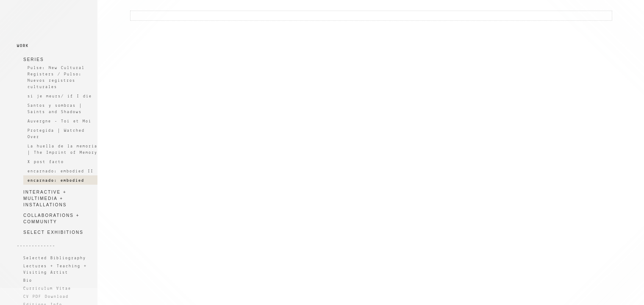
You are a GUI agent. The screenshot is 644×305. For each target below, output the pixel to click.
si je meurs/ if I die (60, 96)
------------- (36, 246)
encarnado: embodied (56, 181)
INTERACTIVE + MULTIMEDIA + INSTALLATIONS (45, 198)
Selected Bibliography (55, 258)
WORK (23, 46)
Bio (28, 281)
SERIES (34, 60)
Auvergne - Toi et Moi (60, 121)
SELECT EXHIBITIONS (53, 232)
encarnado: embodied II (61, 171)
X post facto (46, 162)
